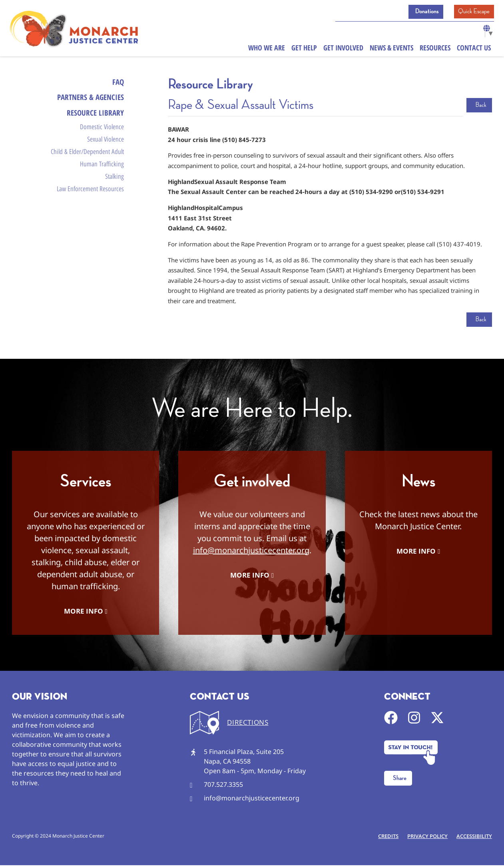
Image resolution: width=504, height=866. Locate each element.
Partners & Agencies (88, 99)
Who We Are (267, 50)
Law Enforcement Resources (90, 201)
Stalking (115, 187)
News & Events (391, 50)
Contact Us (474, 50)
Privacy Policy (425, 837)
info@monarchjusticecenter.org (251, 550)
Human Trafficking (102, 173)
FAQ (118, 82)
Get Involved (343, 50)
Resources (435, 50)
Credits (384, 837)
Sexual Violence (106, 146)
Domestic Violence (102, 132)
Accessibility (473, 837)
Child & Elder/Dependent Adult (87, 159)
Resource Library (95, 116)
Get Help (304, 50)
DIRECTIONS (248, 723)
